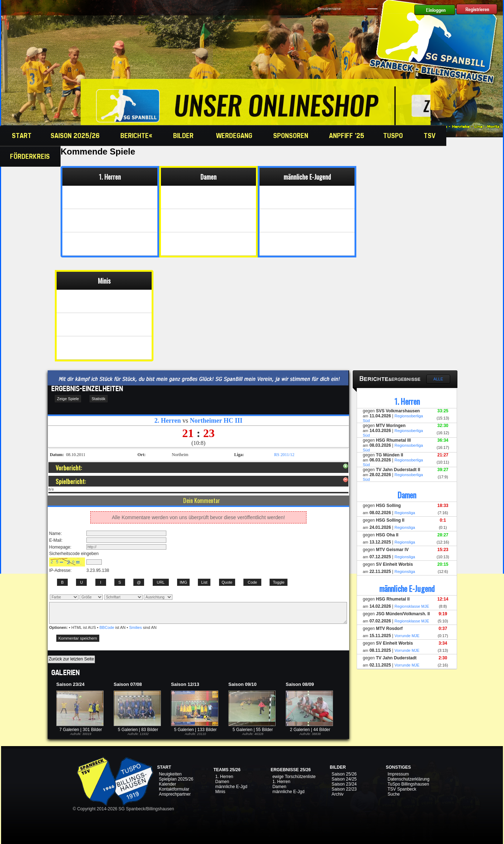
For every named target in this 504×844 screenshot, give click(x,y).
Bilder (185, 136)
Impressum (398, 774)
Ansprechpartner (175, 794)
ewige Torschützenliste (294, 777)
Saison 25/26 (344, 774)
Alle (438, 379)
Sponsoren (292, 136)
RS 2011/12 (284, 455)
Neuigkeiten (170, 774)
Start (21, 136)
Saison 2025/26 (76, 136)
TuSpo (394, 136)
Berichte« (137, 136)
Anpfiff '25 (347, 136)
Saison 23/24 (344, 784)
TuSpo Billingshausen (408, 784)
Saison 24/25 (344, 779)
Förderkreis (31, 156)
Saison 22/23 (344, 789)
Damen (222, 782)
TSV (431, 136)
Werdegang (235, 136)
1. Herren (224, 777)
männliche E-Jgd (231, 787)
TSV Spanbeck (402, 789)
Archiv (337, 794)
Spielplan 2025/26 (176, 779)
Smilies (135, 627)
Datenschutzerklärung (408, 779)
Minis (220, 792)
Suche (394, 794)
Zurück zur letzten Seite (71, 659)
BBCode (107, 627)
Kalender (167, 784)
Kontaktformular (174, 789)
